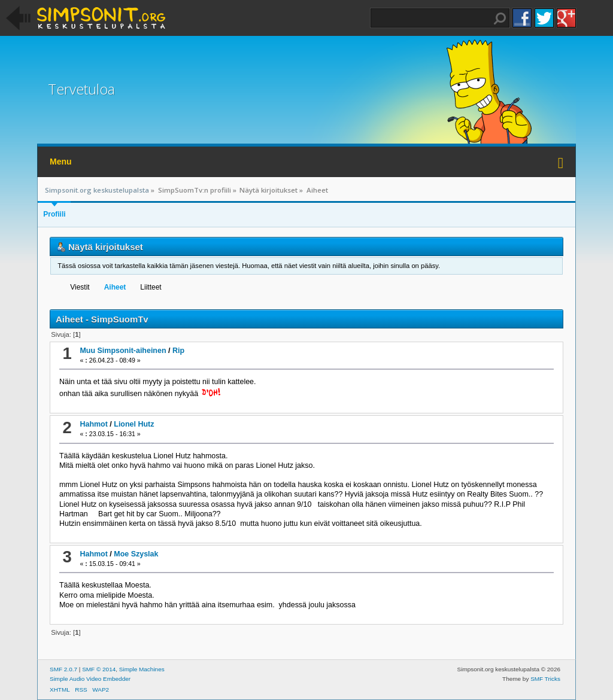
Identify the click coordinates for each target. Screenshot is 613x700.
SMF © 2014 (99, 669)
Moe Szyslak (136, 554)
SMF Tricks (545, 679)
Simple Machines (142, 669)
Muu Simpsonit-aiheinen (123, 351)
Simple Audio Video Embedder (90, 679)
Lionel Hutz (134, 424)
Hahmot (93, 424)
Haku (500, 19)
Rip (178, 351)
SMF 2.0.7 (63, 669)
